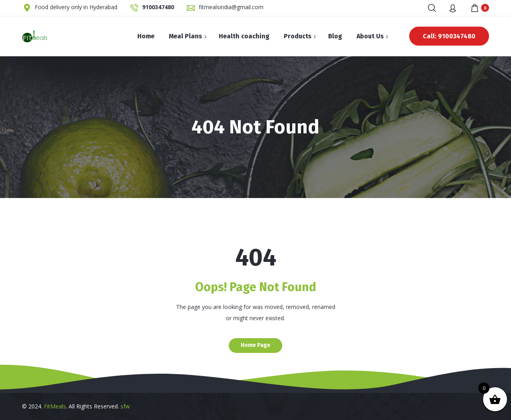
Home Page (255, 345)
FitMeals (55, 406)
